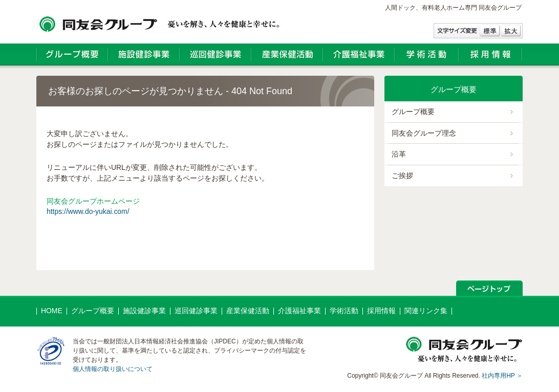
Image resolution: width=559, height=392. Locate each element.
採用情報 (381, 311)
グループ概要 (413, 112)
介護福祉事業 (299, 311)
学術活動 (344, 311)
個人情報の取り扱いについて (113, 369)
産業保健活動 (248, 311)
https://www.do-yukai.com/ (88, 211)
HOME (52, 311)
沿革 (399, 154)
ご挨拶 (402, 176)
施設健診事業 (144, 311)
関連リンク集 (426, 311)
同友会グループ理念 (424, 133)
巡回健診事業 (196, 311)
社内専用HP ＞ (502, 376)
